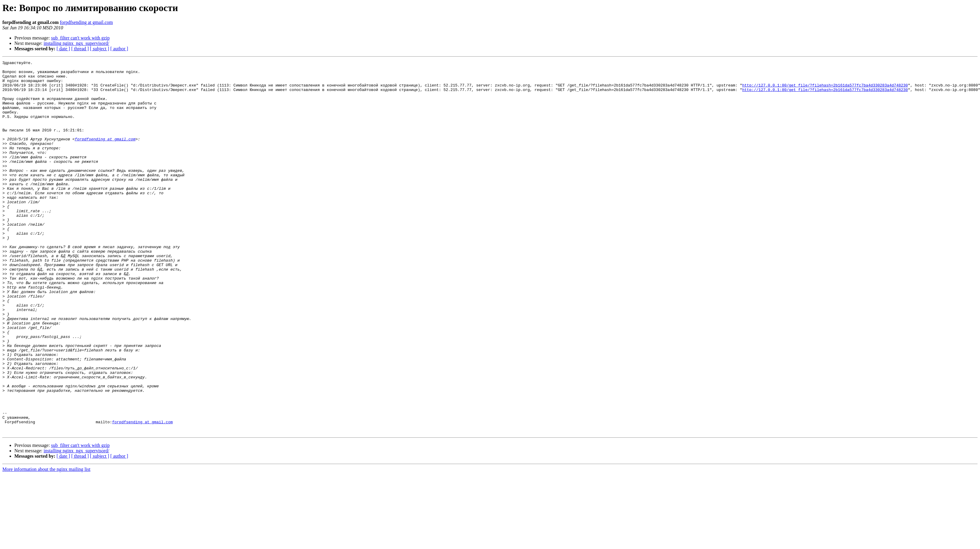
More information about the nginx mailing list (46, 544)
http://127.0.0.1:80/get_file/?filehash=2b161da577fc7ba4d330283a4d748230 (825, 90)
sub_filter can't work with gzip (80, 38)
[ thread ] (80, 49)
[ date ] (63, 49)
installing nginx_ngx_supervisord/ (76, 43)
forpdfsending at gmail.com (86, 22)
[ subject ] (100, 49)
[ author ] (119, 49)
